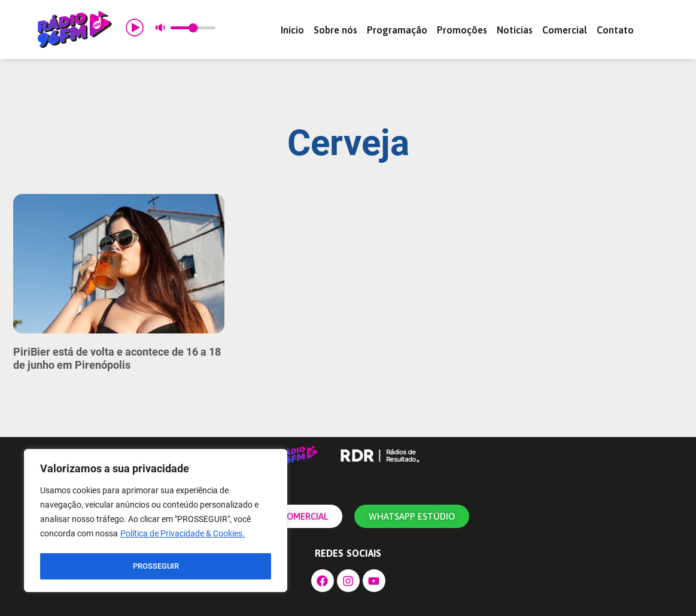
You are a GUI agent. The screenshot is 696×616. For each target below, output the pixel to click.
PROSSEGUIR (156, 566)
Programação (397, 30)
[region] (156, 522)
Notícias (515, 30)
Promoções (462, 30)
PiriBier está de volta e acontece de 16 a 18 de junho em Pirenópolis (117, 358)
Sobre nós (335, 30)
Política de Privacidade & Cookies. (183, 536)
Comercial (565, 30)
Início (292, 30)
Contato (615, 30)
